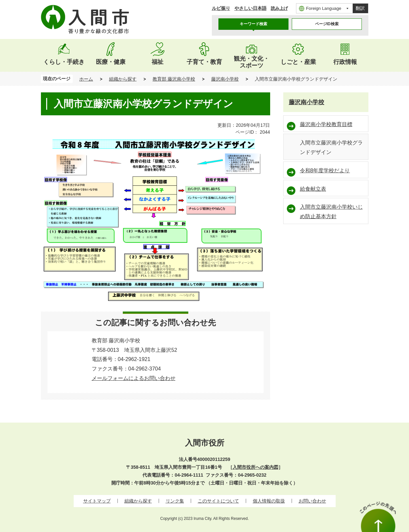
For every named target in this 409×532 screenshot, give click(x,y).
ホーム (86, 79)
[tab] (253, 24)
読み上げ (279, 8)
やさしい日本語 (251, 8)
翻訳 (360, 8)
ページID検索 (327, 24)
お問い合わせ (312, 501)
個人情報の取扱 (269, 501)
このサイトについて (218, 501)
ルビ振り (221, 8)
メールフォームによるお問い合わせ (134, 378)
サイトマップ (97, 501)
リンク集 (175, 501)
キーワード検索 (253, 24)
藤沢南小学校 (225, 79)
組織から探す (123, 79)
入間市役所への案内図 (255, 467)
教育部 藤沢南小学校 (174, 79)
